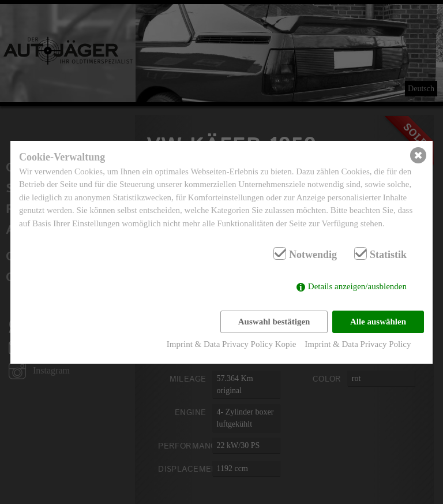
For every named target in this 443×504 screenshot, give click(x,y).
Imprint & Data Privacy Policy (358, 344)
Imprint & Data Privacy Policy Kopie (232, 344)
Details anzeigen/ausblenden (357, 286)
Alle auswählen (378, 322)
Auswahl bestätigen (274, 322)
